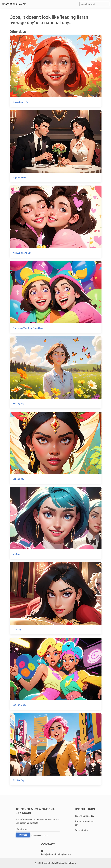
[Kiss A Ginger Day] (56, 71)
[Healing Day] (56, 372)
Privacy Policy (82, 830)
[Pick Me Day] (56, 749)
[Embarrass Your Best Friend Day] (56, 297)
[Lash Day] (56, 598)
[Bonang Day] (56, 448)
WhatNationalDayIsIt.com (64, 863)
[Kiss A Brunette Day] (56, 222)
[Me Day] (56, 523)
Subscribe (23, 835)
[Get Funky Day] (56, 674)
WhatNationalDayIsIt (14, 4)
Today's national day (84, 816)
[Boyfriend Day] (56, 146)
